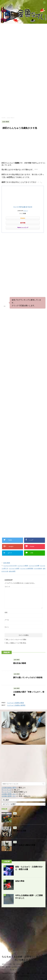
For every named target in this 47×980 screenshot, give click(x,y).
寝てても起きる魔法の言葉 (24, 845)
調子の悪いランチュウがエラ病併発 (28, 678)
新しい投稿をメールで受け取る (16, 643)
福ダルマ (17, 816)
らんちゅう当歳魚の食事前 (16, 705)
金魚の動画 (7, 563)
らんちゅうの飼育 (14, 568)
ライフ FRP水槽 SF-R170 (23, 207)
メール (7, 620)
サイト (7, 627)
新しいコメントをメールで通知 (16, 640)
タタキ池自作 (38, 568)
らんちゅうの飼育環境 (27, 568)
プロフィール (23, 952)
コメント (7, 587)
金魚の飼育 (12, 571)
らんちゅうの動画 (23, 566)
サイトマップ (6, 790)
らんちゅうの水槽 (34, 566)
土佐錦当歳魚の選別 (9, 788)
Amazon (23, 218)
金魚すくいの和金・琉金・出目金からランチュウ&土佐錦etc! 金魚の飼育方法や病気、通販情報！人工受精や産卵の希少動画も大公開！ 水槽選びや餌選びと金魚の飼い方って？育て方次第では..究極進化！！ (23, 967)
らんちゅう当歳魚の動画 (15, 703)
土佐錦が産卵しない (9, 794)
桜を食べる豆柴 (20, 831)
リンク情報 (14, 952)
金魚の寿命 (20, 881)
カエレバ (26, 211)
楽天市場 (23, 223)
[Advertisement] (23, 88)
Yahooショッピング (23, 228)
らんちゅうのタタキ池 (10, 566)
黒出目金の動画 (20, 663)
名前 (6, 612)
